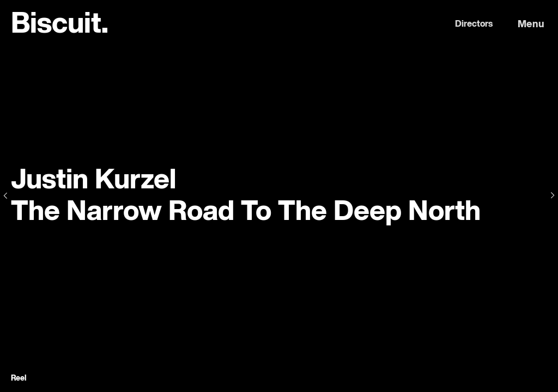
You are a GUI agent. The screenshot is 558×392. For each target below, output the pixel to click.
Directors (474, 24)
